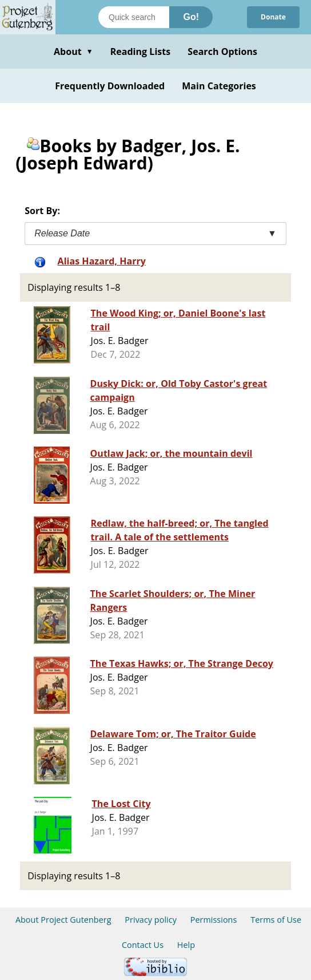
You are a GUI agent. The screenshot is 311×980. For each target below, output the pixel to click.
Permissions (214, 920)
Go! (191, 17)
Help (186, 945)
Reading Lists (141, 52)
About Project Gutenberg (63, 920)
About (73, 52)
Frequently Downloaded (110, 86)
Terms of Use (276, 920)
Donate (273, 17)
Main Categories (219, 86)
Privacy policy (151, 920)
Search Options (222, 52)
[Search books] (134, 17)
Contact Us (143, 945)
